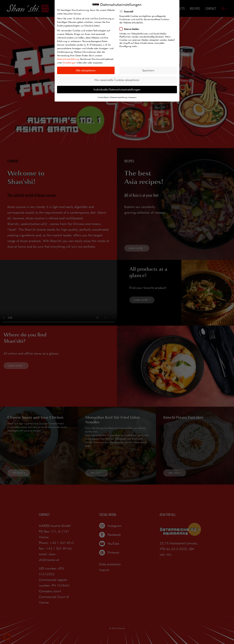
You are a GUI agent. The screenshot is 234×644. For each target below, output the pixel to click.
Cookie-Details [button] (103, 97)
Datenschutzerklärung (68, 59)
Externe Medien (130, 29)
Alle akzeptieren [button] (86, 70)
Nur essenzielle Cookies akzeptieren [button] (117, 80)
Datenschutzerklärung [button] (119, 97)
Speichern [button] (148, 70)
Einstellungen (69, 63)
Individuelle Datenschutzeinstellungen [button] (117, 89)
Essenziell (127, 11)
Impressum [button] (132, 97)
